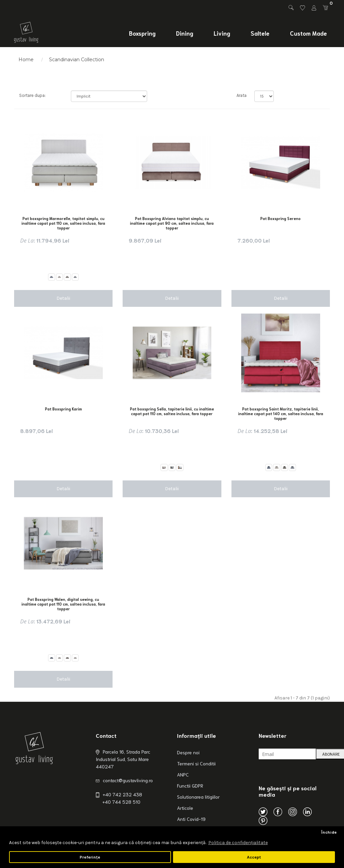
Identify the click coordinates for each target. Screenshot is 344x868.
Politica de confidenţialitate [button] (238, 843)
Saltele (260, 33)
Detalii (63, 298)
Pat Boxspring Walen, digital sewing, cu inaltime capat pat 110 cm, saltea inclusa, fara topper (63, 604)
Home (26, 60)
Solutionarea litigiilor (198, 797)
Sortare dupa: (32, 95)
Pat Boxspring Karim (63, 409)
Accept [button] (254, 857)
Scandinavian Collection (77, 60)
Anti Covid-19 (191, 819)
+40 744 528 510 (121, 802)
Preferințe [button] (90, 857)
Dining (185, 33)
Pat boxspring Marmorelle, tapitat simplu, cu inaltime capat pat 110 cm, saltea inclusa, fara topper (63, 223)
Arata (240, 95)
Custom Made (308, 33)
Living (222, 33)
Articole (185, 808)
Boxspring (142, 33)
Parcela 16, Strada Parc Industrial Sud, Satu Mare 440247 (123, 759)
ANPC (183, 774)
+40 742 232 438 (122, 794)
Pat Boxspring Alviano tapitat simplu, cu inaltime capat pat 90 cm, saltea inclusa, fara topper (172, 223)
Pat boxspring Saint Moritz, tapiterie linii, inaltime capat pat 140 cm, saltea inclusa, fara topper (281, 413)
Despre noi (188, 752)
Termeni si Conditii (196, 763)
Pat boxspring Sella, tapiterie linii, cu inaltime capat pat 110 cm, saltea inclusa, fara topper (172, 411)
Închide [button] (329, 832)
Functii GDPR (190, 786)
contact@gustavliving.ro (128, 780)
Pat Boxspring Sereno (281, 218)
